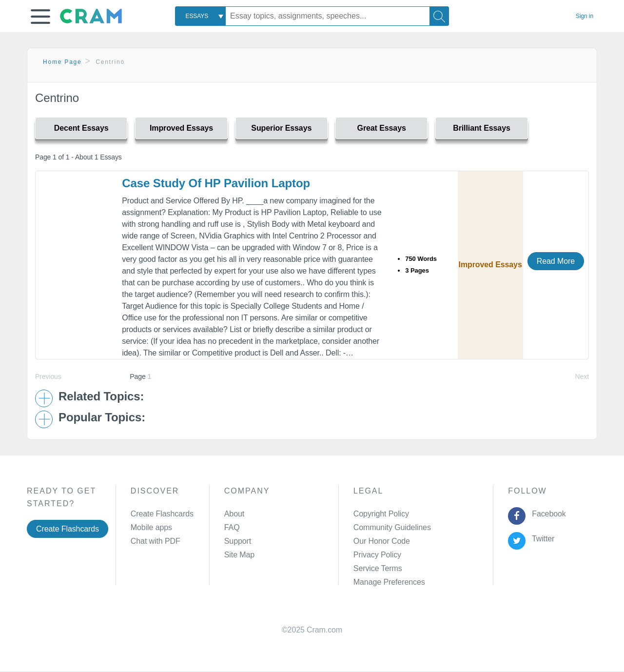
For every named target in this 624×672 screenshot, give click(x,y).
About (234, 514)
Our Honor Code (382, 541)
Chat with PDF (156, 541)
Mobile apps (151, 527)
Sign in (585, 16)
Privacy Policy (377, 555)
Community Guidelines (392, 527)
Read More (556, 261)
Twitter (541, 539)
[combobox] (200, 16)
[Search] (439, 16)
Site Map (239, 555)
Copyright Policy (381, 514)
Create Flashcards (68, 529)
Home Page (62, 62)
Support (238, 541)
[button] (40, 17)
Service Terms (378, 568)
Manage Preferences (389, 582)
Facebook (547, 514)
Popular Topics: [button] (102, 417)
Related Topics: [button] (101, 396)
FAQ (232, 527)
